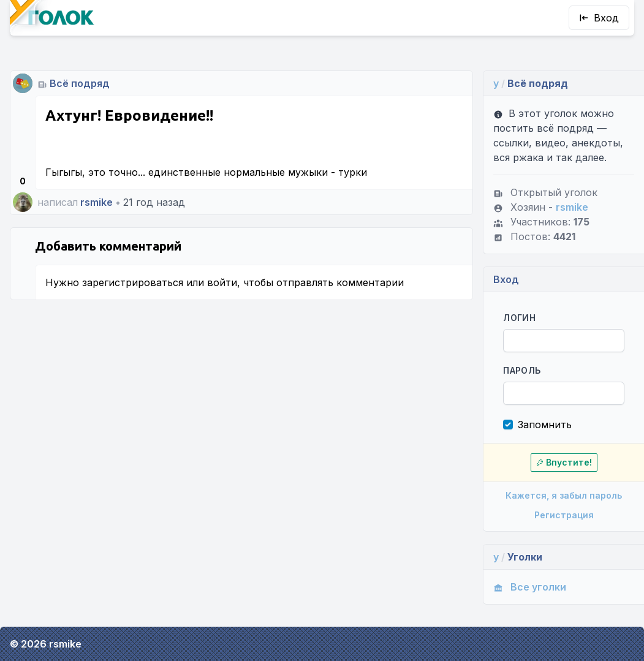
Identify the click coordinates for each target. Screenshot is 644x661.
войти (222, 282)
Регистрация (564, 515)
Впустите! (564, 462)
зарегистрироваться (133, 282)
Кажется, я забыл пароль (564, 495)
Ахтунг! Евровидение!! (129, 115)
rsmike (97, 202)
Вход (599, 18)
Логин (519, 318)
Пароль (522, 370)
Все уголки (530, 587)
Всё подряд (80, 83)
